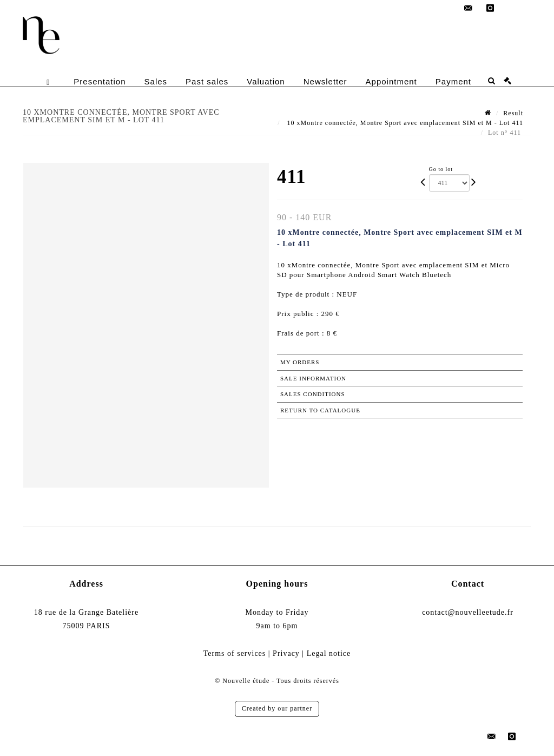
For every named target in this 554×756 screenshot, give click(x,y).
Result (513, 113)
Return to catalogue (320, 410)
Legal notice (329, 653)
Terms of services (235, 653)
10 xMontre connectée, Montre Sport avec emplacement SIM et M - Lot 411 (404, 123)
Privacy (286, 653)
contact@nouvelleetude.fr (468, 612)
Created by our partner (277, 708)
